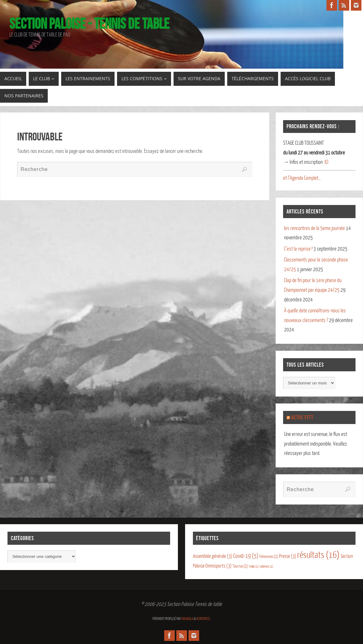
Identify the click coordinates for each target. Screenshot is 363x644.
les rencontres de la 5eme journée (314, 228)
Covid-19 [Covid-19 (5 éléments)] (246, 556)
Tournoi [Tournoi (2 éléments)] (240, 566)
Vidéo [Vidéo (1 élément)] (254, 566)
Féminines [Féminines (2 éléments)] (269, 556)
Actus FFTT (302, 417)
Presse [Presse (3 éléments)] (288, 556)
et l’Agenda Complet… (302, 178)
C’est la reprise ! (298, 249)
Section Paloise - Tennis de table (89, 24)
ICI (326, 162)
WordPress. (204, 619)
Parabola (187, 619)
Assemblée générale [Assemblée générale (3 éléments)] (213, 556)
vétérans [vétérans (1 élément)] (266, 566)
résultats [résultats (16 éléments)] (318, 555)
